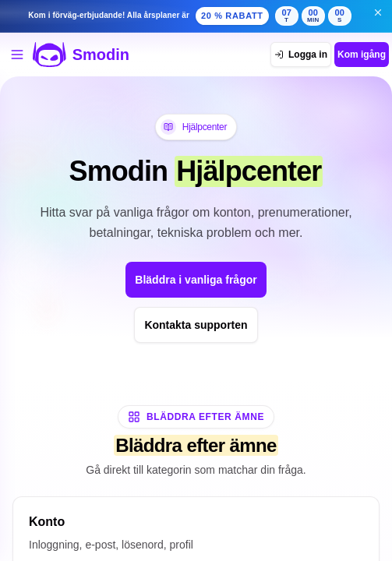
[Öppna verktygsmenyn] (17, 55)
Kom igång (362, 55)
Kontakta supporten (196, 325)
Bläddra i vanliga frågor (196, 280)
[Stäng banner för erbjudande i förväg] (378, 12)
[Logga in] (301, 55)
